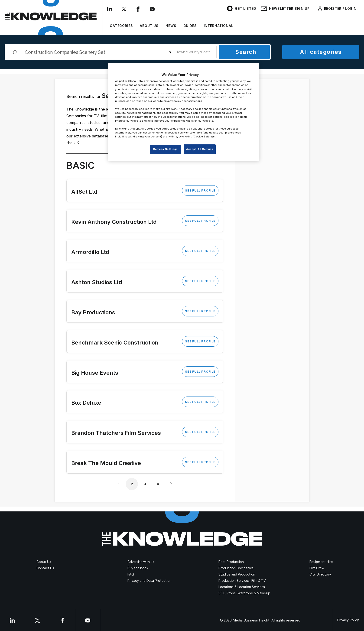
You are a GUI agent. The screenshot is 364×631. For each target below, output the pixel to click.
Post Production (231, 562)
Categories (121, 26)
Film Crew (317, 568)
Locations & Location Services (242, 587)
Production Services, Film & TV (242, 581)
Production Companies (236, 568)
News (171, 26)
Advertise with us (141, 562)
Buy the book (138, 568)
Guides (190, 26)
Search (246, 52)
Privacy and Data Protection (149, 581)
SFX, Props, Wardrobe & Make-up (244, 593)
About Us (149, 26)
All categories (321, 52)
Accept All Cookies (200, 149)
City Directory (320, 574)
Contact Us (45, 568)
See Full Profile (200, 190)
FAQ (131, 574)
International (219, 26)
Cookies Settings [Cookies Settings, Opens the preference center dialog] (165, 149)
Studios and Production (237, 574)
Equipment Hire (321, 562)
